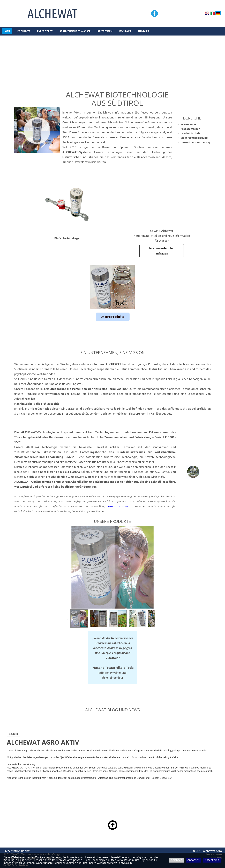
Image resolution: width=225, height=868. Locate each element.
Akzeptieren (212, 860)
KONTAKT (125, 31)
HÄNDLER (144, 31)
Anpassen (193, 860)
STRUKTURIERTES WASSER (75, 31)
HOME (7, 31)
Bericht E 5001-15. (121, 506)
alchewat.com (212, 851)
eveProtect (45, 31)
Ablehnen (177, 860)
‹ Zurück (13, 734)
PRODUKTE (24, 31)
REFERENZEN (105, 31)
